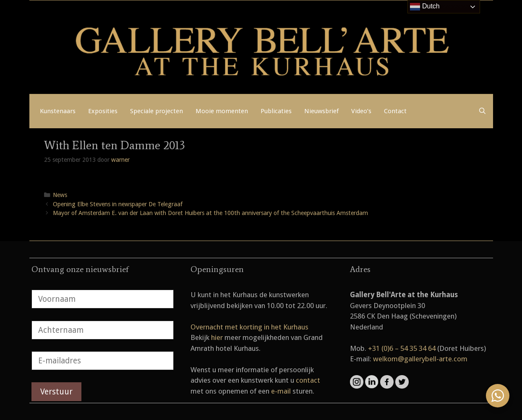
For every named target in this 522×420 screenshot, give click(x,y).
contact (308, 380)
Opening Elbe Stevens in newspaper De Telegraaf (118, 204)
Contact (395, 111)
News (60, 195)
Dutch (425, 7)
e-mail (281, 391)
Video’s (361, 111)
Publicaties (276, 111)
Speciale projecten (157, 111)
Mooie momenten (222, 111)
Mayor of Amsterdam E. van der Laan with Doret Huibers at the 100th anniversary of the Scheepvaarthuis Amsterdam (210, 213)
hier (217, 337)
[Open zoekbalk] (482, 111)
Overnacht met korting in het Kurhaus (249, 327)
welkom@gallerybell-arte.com (420, 359)
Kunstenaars (58, 111)
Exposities (103, 111)
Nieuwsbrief (321, 111)
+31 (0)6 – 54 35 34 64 (402, 348)
